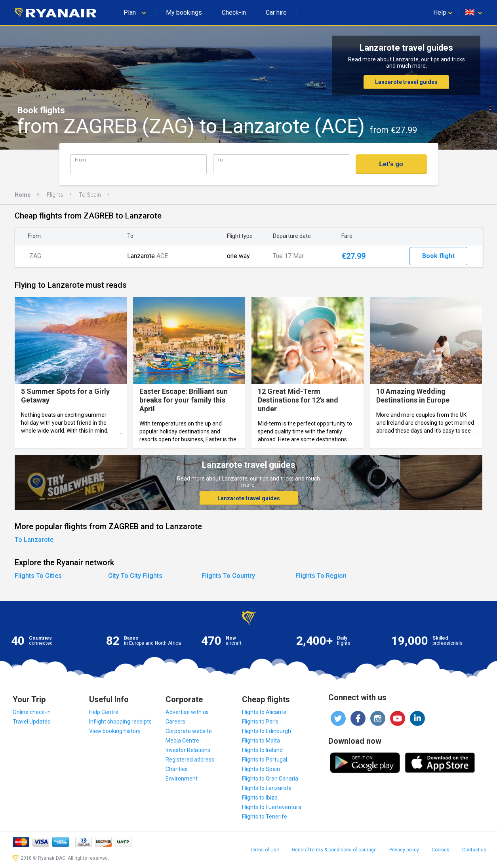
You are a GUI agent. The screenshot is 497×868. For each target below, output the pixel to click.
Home (23, 195)
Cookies (441, 850)
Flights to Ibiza (260, 798)
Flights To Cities (38, 576)
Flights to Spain (261, 769)
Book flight (438, 256)
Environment (182, 779)
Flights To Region (321, 576)
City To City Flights (135, 576)
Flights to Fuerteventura (272, 807)
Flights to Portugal (265, 760)
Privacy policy (404, 850)
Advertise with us (187, 712)
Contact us (474, 850)
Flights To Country (228, 576)
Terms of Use (265, 850)
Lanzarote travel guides (406, 82)
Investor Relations (188, 750)
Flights (55, 195)
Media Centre (182, 741)
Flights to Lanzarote (267, 788)
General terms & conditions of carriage (334, 850)
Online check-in (32, 712)
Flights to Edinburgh (267, 731)
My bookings (184, 12)
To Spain (90, 195)
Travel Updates (31, 722)
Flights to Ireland (262, 750)
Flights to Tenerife (265, 817)
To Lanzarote (34, 540)
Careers (175, 722)
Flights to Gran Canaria (270, 779)
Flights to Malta (261, 741)
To (220, 160)
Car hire (276, 12)
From (80, 160)
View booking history (115, 731)
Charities (177, 769)
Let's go (391, 164)
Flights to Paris (260, 722)
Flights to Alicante (264, 712)
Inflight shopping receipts (120, 722)
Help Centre (104, 712)
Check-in (234, 12)
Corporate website (189, 731)
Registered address (190, 760)
